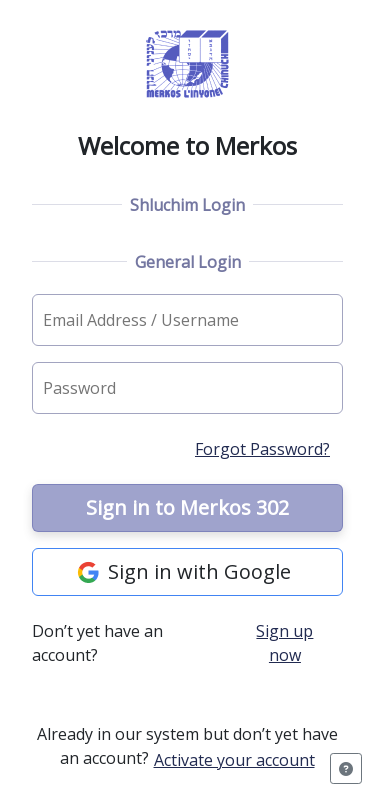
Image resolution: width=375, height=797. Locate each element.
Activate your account (234, 760)
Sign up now (284, 643)
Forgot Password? (262, 449)
